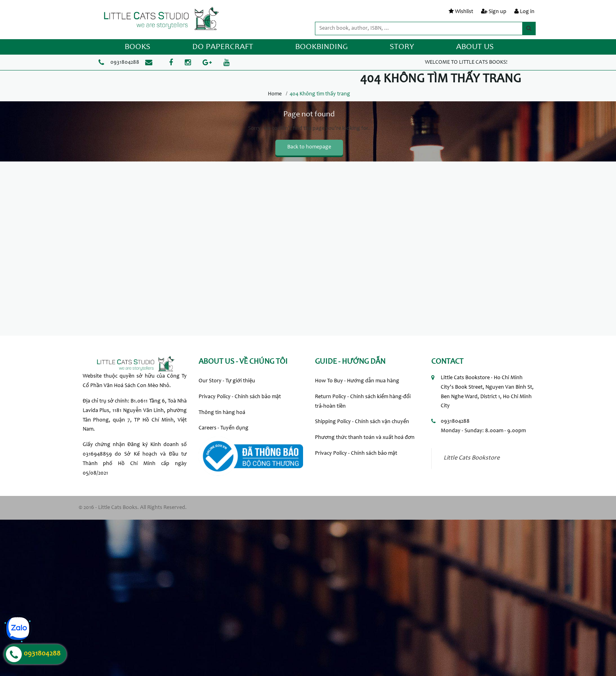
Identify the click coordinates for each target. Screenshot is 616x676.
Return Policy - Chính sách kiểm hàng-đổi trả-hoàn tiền (363, 402)
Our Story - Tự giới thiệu (227, 381)
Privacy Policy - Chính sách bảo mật (240, 397)
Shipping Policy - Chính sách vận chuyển (362, 422)
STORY (402, 47)
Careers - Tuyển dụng (224, 428)
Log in (527, 12)
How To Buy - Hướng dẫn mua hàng (357, 381)
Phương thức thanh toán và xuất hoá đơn (365, 438)
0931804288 (125, 63)
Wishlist (464, 12)
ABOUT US (475, 47)
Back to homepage (309, 147)
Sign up (498, 12)
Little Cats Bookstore (472, 458)
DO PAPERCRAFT (223, 47)
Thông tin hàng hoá (222, 413)
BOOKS (137, 47)
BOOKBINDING (321, 47)
